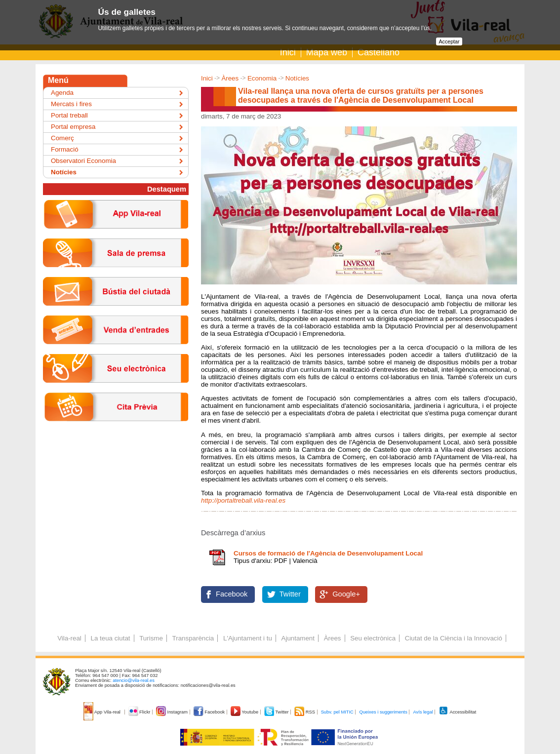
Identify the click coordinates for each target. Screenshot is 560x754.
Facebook (232, 594)
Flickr (140, 712)
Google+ (346, 594)
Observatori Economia (83, 161)
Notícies (297, 78)
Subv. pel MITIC (337, 712)
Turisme (151, 638)
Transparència (193, 638)
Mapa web (327, 52)
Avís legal (423, 712)
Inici (288, 52)
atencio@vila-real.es (134, 680)
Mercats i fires (71, 104)
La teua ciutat (110, 638)
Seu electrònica (373, 638)
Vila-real (69, 638)
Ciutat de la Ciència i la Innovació (454, 638)
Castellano (379, 52)
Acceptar (449, 41)
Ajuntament (298, 638)
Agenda (62, 93)
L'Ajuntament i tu (248, 638)
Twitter (290, 594)
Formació (65, 149)
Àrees (230, 78)
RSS (305, 712)
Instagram (173, 712)
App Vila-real (103, 712)
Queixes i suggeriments (383, 712)
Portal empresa (73, 127)
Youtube (245, 712)
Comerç (62, 138)
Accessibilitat (457, 712)
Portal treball (69, 115)
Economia (262, 78)
